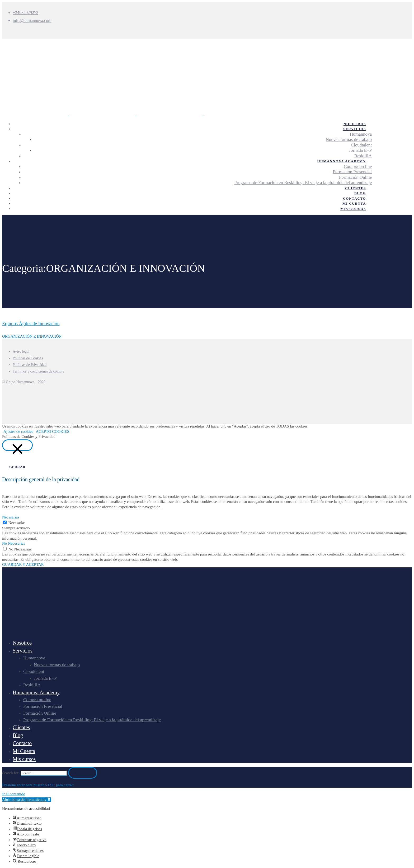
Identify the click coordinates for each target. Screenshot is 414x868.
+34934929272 (25, 13)
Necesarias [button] (11, 517)
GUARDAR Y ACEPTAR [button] (23, 564)
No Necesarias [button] (14, 543)
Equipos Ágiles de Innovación (31, 324)
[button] (27, 800)
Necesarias (17, 523)
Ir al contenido (14, 794)
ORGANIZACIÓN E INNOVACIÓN (32, 336)
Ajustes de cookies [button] (18, 431)
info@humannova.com (32, 20)
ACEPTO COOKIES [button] (52, 431)
